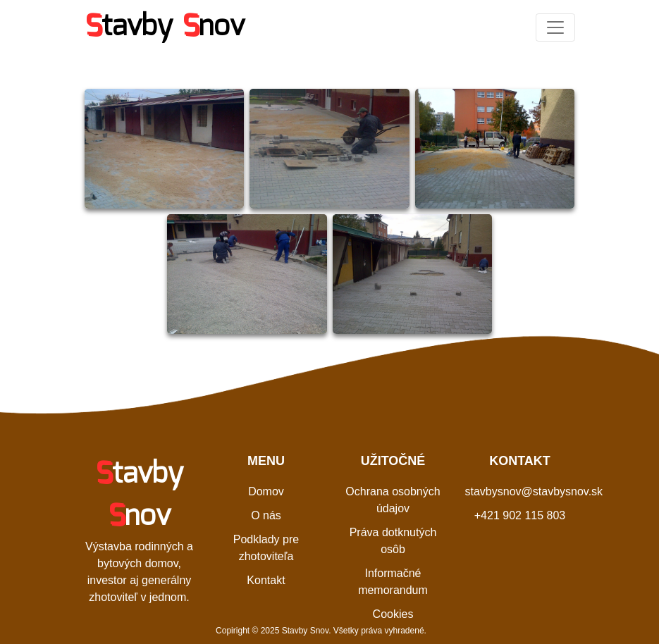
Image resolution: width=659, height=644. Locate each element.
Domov (266, 491)
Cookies (393, 614)
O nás (266, 515)
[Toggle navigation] (555, 27)
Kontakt (266, 580)
